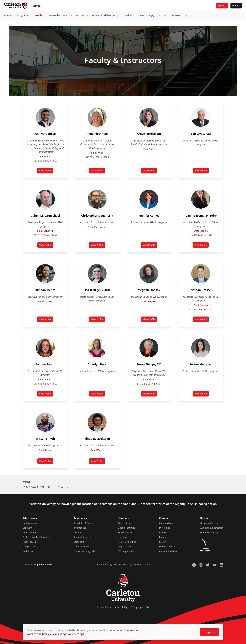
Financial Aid (29, 542)
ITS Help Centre (126, 551)
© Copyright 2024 (140, 607)
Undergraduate (31, 523)
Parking (163, 537)
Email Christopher (97, 227)
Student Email (125, 532)
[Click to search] (210, 6)
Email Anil (45, 156)
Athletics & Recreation (212, 528)
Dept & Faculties (127, 528)
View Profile (46, 171)
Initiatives (28, 551)
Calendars (79, 542)
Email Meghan (149, 301)
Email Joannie (201, 231)
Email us (63, 487)
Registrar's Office (127, 542)
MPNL (37, 6)
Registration (124, 547)
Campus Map (166, 523)
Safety (163, 542)
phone (41, 565)
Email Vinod (97, 450)
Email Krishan (45, 301)
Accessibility (121, 607)
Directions (165, 528)
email (50, 565)
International (29, 532)
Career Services (126, 523)
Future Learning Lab (84, 551)
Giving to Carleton (210, 523)
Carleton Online (82, 547)
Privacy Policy (104, 607)
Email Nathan (201, 305)
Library (77, 532)
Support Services (82, 537)
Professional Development (36, 537)
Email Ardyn (149, 149)
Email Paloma (45, 379)
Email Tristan (45, 450)
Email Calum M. (45, 231)
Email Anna (97, 153)
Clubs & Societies (168, 551)
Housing (122, 537)
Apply (220, 6)
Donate (235, 6)
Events (163, 532)
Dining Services (167, 547)
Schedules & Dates (83, 523)
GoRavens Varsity (209, 532)
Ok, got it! (209, 632)
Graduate (28, 528)
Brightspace (80, 528)
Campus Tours (30, 547)
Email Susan (149, 379)
